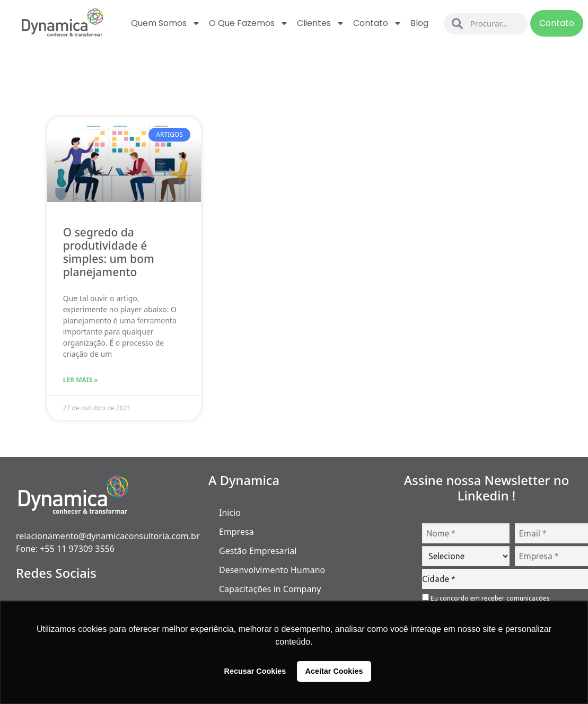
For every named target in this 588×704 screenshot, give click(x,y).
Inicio (230, 513)
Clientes (321, 23)
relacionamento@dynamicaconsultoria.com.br (108, 536)
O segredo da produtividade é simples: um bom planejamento (109, 252)
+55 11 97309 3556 (77, 549)
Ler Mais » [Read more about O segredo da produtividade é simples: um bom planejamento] (81, 380)
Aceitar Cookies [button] (334, 671)
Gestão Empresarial (258, 551)
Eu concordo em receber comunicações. (486, 598)
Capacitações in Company (270, 589)
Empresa (236, 532)
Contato (378, 23)
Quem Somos (166, 23)
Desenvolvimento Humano (272, 570)
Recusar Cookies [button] (255, 671)
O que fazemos (249, 23)
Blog (419, 23)
